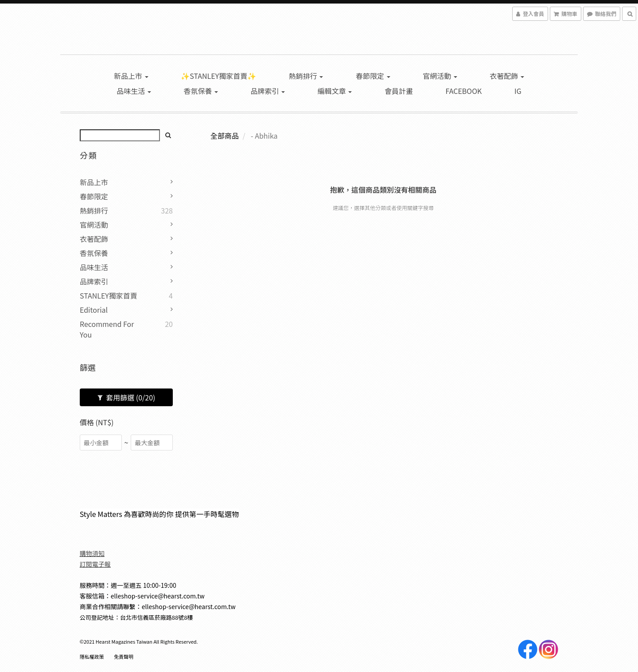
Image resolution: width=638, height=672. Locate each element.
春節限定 (373, 76)
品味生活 (134, 91)
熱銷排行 (306, 76)
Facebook (464, 91)
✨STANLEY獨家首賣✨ (218, 76)
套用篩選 (126, 397)
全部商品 (225, 136)
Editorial (94, 310)
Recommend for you (107, 329)
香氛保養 (201, 91)
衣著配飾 (507, 76)
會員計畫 (399, 91)
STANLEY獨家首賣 (109, 295)
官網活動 (440, 76)
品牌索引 (268, 91)
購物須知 (92, 553)
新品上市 (131, 76)
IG (518, 91)
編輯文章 (335, 91)
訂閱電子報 (95, 564)
